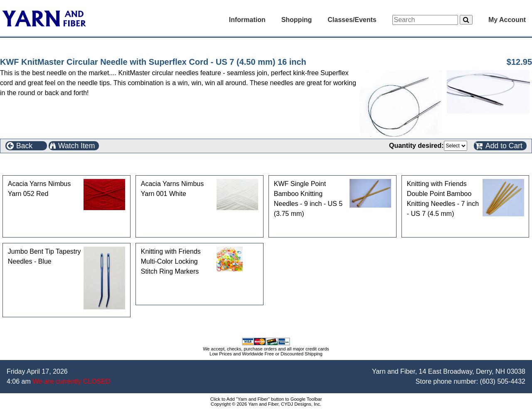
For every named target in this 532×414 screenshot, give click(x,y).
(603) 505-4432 (503, 381)
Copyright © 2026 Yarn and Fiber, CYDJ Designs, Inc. (266, 404)
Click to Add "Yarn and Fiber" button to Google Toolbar (266, 399)
